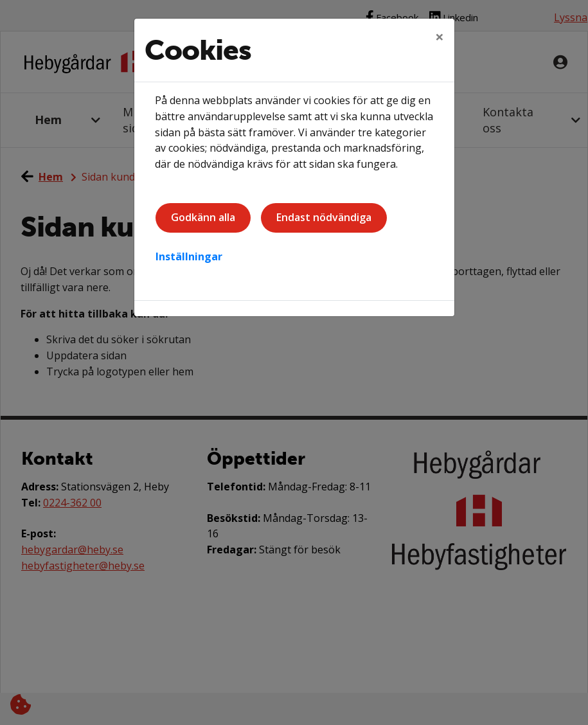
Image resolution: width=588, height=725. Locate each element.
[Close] (440, 37)
